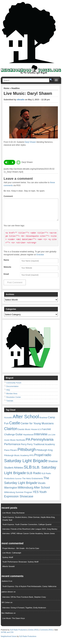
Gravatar (40, 259)
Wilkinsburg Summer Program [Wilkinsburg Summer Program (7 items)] (18, 496)
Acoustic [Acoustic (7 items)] (8, 421)
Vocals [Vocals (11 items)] (42, 487)
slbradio (21, 100)
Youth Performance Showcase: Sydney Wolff (20, 566)
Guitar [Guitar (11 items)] (19, 438)
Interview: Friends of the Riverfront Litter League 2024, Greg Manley (30, 533)
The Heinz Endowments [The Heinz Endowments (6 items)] (33, 482)
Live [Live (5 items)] (49, 439)
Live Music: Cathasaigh (12, 557)
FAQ (8, 394)
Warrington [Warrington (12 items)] (11, 491)
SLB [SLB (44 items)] (28, 471)
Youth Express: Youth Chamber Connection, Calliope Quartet (27, 528)
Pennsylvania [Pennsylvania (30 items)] (42, 443)
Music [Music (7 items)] (13, 444)
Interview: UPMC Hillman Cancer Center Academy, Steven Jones (29, 537)
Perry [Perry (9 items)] (24, 448)
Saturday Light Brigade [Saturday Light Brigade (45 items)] (26, 465)
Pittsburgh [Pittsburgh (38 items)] (27, 453)
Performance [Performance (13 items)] (12, 448)
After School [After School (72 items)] (26, 420)
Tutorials (10, 405)
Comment (8, 196)
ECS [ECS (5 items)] (39, 433)
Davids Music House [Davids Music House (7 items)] (27, 433)
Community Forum (14, 387)
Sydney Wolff (8, 561)
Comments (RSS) (46, 634)
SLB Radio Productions (19, 634)
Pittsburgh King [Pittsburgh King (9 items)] (44, 454)
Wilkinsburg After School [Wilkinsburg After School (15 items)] (34, 491)
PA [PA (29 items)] (28, 443)
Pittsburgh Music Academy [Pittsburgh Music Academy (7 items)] (17, 459)
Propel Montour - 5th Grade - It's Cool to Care (21, 552)
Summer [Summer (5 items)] (18, 482)
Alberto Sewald (8, 570)
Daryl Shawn (30, 142)
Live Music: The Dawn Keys (14, 622)
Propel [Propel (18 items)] (39, 459)
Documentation (12, 390)
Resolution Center (14, 401)
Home (7, 88)
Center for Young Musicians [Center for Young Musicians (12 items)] (37, 427)
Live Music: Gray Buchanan (13, 517)
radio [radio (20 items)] (48, 459)
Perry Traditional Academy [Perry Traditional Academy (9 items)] (41, 448)
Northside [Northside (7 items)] (21, 444)
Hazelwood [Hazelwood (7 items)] (28, 438)
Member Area (12, 397)
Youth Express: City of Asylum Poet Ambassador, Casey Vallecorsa (29, 590)
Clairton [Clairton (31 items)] (11, 433)
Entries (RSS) (33, 634)
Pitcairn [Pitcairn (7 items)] (14, 454)
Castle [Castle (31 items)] (15, 427)
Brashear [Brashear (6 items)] (43, 422)
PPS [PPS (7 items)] (31, 459)
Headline (16, 88)
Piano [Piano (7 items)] (7, 454)
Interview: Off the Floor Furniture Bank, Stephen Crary (24, 601)
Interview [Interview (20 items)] (41, 438)
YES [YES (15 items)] (36, 496)
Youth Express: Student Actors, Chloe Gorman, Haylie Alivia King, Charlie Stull (29, 523)
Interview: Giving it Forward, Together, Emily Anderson (24, 612)
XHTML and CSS (7, 636)
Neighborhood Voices (9, 640)
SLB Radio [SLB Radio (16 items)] (34, 477)
